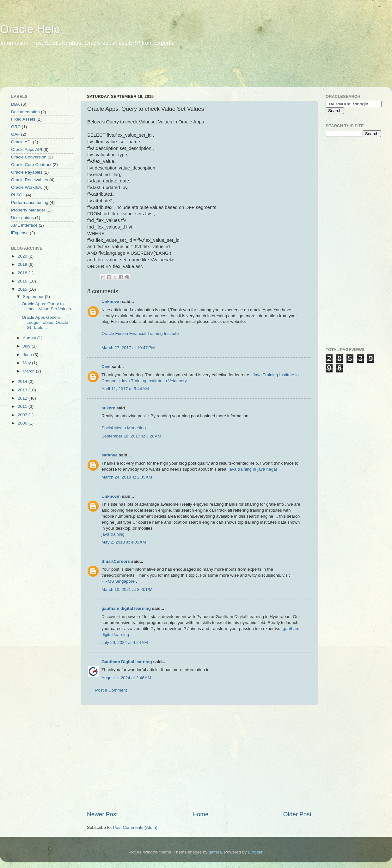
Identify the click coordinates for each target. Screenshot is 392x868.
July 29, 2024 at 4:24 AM (125, 642)
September (34, 297)
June (28, 355)
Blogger (255, 852)
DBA (15, 104)
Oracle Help (30, 29)
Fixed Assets (23, 119)
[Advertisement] (121, 71)
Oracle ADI (21, 142)
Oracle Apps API (27, 149)
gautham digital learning (126, 608)
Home (200, 814)
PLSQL (18, 195)
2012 (23, 398)
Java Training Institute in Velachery (154, 381)
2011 (23, 406)
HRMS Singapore (118, 581)
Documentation (25, 112)
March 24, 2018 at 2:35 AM (127, 477)
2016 (23, 281)
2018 (23, 273)
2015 (23, 289)
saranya (110, 455)
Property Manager (28, 210)
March (29, 371)
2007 (23, 415)
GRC (16, 127)
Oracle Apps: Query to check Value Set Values (46, 306)
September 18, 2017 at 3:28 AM (131, 436)
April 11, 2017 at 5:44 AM (125, 389)
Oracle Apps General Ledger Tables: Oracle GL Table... (45, 322)
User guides (22, 218)
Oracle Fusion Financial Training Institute (140, 333)
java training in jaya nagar (253, 469)
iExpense (20, 233)
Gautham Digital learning (127, 662)
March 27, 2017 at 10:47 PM (128, 348)
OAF (15, 134)
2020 (23, 256)
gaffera (215, 852)
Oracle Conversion (29, 157)
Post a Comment (111, 690)
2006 (23, 423)
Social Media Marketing (124, 428)
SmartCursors (116, 561)
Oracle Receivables (30, 180)
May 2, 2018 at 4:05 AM (124, 542)
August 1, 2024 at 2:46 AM (126, 678)
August (30, 338)
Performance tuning (30, 202)
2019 (23, 264)
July (27, 346)
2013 (23, 390)
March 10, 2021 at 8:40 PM (127, 589)
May (27, 363)
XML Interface (24, 225)
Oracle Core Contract (31, 165)
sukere (108, 408)
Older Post (297, 814)
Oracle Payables (27, 172)
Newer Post (102, 814)
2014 (23, 381)
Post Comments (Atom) (135, 827)
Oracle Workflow (27, 187)
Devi (106, 367)
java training (113, 534)
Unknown (111, 302)
